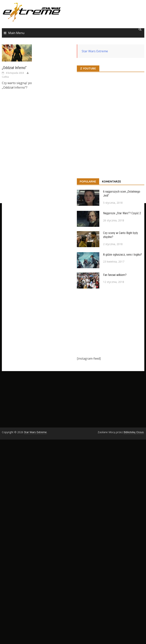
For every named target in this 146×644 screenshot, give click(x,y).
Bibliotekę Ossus (134, 432)
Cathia (5, 77)
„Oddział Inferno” (14, 68)
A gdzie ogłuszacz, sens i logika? (122, 255)
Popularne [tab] (88, 181)
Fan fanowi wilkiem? (115, 275)
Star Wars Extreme (95, 51)
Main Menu (16, 33)
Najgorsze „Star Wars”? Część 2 (122, 213)
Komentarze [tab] (112, 181)
